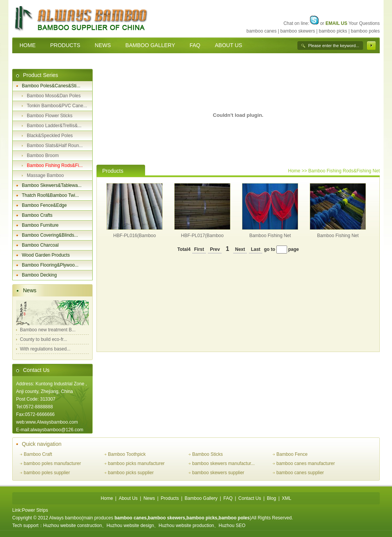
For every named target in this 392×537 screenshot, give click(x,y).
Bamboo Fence (292, 454)
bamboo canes (262, 31)
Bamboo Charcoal (40, 245)
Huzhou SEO (232, 526)
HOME (28, 45)
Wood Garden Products (46, 255)
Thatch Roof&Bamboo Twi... (50, 195)
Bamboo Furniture (40, 225)
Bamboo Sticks (207, 454)
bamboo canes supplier (300, 473)
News (30, 290)
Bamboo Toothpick (127, 454)
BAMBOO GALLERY (150, 45)
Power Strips (35, 510)
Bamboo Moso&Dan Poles (54, 96)
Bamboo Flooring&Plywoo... (50, 265)
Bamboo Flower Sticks (50, 116)
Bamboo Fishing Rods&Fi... (55, 165)
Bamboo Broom (43, 156)
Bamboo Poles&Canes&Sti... (51, 86)
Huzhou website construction (73, 526)
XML (287, 498)
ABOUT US (228, 45)
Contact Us (36, 370)
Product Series (41, 75)
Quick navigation (42, 444)
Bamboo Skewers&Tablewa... (52, 185)
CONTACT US (37, 61)
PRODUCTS (65, 45)
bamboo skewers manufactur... (223, 463)
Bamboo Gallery (201, 498)
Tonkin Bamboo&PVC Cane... (57, 106)
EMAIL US (336, 23)
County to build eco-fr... (43, 339)
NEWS (103, 45)
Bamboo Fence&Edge (44, 205)
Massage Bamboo (45, 175)
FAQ (195, 45)
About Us (128, 498)
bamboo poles (365, 31)
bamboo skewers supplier (218, 473)
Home (294, 171)
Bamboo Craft (38, 454)
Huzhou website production (186, 526)
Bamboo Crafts (37, 215)
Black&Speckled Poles (50, 136)
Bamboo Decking (39, 275)
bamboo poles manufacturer (52, 463)
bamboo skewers (298, 31)
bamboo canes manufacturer (306, 463)
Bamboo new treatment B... (48, 330)
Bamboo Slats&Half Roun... (55, 146)
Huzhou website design (130, 526)
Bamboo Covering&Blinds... (50, 235)
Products (170, 498)
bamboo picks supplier (131, 473)
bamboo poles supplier (47, 473)
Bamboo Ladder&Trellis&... (54, 126)
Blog (271, 498)
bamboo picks (333, 31)
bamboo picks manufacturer (136, 463)
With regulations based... (45, 349)
